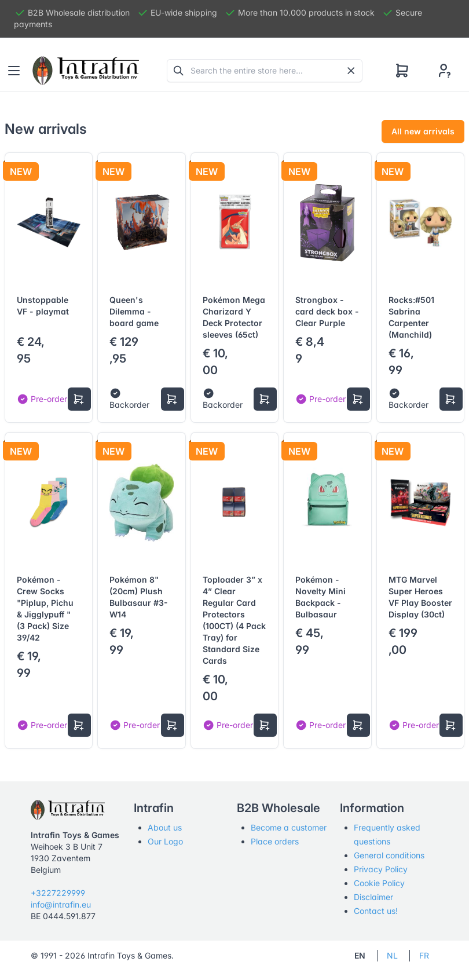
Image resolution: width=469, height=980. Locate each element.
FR (424, 955)
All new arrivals (423, 131)
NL (392, 955)
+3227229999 (58, 893)
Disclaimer (373, 897)
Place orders (275, 841)
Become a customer (289, 827)
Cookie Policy (379, 883)
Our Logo (165, 841)
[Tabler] (86, 71)
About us (165, 827)
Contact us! (376, 911)
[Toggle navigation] (14, 71)
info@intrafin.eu (61, 904)
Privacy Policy (381, 869)
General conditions (389, 855)
